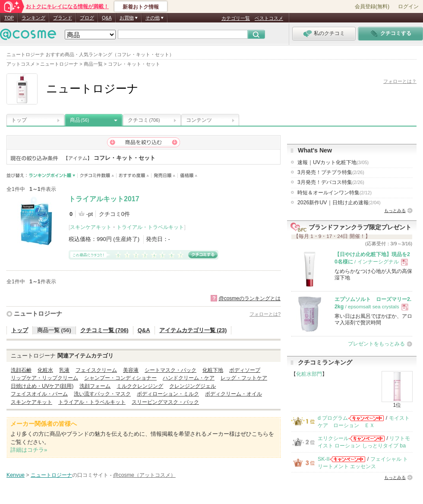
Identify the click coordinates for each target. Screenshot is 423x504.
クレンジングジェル (193, 386)
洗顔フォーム (95, 386)
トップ (19, 120)
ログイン (408, 6)
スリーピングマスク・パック (165, 402)
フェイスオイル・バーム (39, 394)
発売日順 (165, 176)
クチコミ (144, 120)
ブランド (63, 18)
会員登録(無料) (372, 6)
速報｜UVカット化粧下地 (333, 162)
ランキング (33, 18)
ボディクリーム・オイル (234, 394)
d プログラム (333, 418)
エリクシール (333, 438)
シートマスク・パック (170, 370)
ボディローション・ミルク (168, 394)
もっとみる (395, 211)
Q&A (107, 18)
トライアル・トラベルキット (150, 227)
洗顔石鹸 (21, 370)
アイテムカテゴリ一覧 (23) (193, 330)
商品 (79, 120)
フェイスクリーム (96, 370)
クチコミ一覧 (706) (104, 330)
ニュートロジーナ (38, 314)
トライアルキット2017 (104, 199)
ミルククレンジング (140, 386)
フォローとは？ (400, 81)
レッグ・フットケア (244, 378)
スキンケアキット (91, 227)
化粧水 (45, 370)
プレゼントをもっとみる (376, 344)
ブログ (87, 18)
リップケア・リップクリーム (44, 378)
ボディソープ (245, 370)
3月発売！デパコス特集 (331, 182)
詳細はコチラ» (29, 450)
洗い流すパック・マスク (102, 394)
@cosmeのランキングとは (249, 298)
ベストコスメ (269, 18)
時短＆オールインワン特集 (335, 193)
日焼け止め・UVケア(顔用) (42, 386)
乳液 (64, 370)
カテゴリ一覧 (236, 18)
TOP (9, 18)
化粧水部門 (309, 374)
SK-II (324, 459)
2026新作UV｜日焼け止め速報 (339, 203)
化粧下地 (213, 370)
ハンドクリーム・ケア (189, 378)
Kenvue (16, 475)
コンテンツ (199, 120)
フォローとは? (265, 314)
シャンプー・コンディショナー (120, 378)
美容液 (131, 370)
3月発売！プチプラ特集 (331, 172)
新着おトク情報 (141, 7)
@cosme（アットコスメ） (144, 475)
